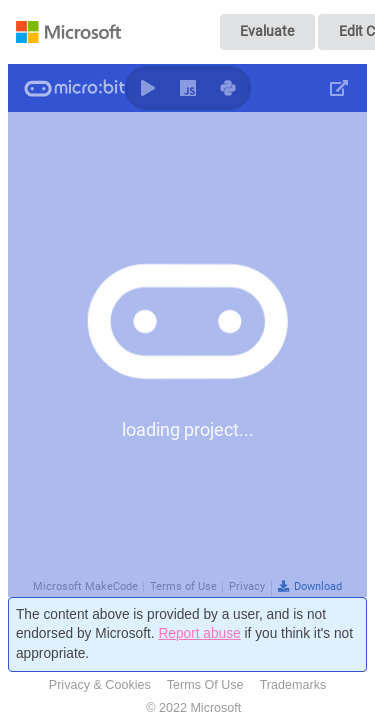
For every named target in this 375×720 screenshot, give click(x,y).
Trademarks (293, 685)
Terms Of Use (205, 685)
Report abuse (199, 633)
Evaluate (267, 31)
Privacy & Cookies (100, 685)
